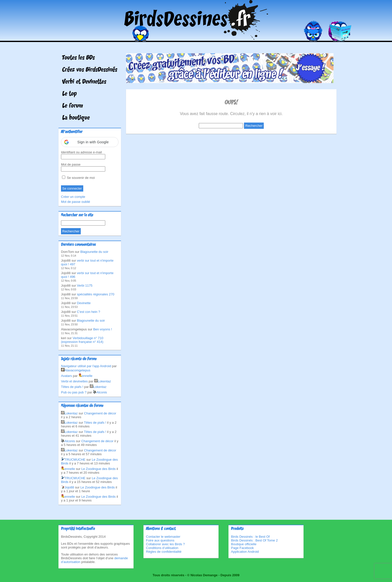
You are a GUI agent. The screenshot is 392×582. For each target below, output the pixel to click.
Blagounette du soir (94, 252)
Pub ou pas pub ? (74, 392)
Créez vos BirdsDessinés (90, 70)
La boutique (76, 118)
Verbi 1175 (85, 285)
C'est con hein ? (89, 312)
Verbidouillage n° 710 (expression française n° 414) (82, 340)
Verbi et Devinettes (84, 82)
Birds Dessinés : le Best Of (250, 537)
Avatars (66, 376)
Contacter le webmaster (163, 537)
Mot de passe (71, 164)
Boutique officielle (244, 544)
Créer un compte (73, 197)
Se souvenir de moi (78, 178)
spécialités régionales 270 (96, 294)
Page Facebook (242, 548)
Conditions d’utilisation (162, 548)
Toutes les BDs (78, 58)
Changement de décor (100, 413)
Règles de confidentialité (164, 552)
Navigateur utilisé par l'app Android (86, 366)
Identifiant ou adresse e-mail (81, 152)
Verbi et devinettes (74, 381)
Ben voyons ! (103, 329)
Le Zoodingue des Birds (98, 469)
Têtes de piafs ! (72, 387)
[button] (90, 142)
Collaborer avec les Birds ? (165, 544)
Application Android (245, 552)
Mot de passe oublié (75, 202)
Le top (69, 94)
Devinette (84, 303)
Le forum (73, 106)
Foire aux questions (160, 540)
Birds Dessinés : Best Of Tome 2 (254, 540)
